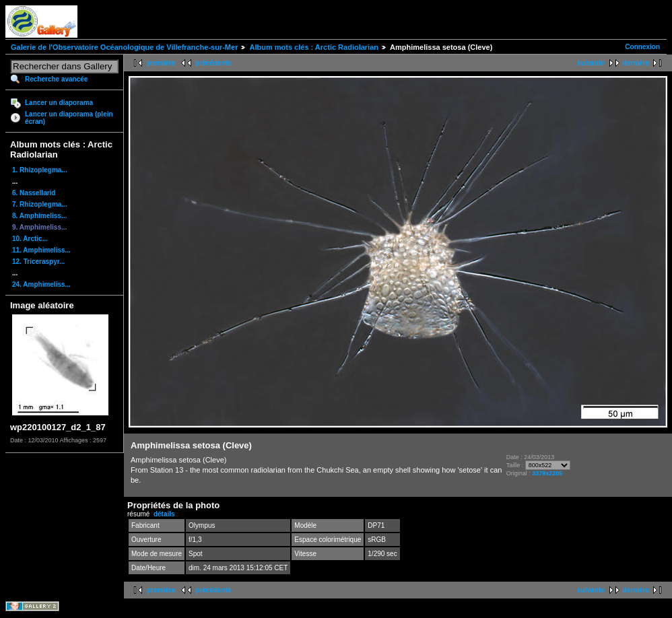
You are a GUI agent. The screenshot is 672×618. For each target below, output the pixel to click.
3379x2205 (547, 473)
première (161, 63)
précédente (213, 63)
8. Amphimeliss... (39, 216)
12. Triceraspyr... (38, 262)
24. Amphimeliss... (41, 284)
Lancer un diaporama (59, 103)
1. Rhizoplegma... (40, 170)
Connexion (642, 47)
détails (164, 514)
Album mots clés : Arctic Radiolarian (314, 47)
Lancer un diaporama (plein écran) (69, 118)
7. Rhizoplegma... (40, 204)
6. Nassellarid (34, 193)
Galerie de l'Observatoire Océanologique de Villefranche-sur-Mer (124, 47)
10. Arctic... (30, 239)
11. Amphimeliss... (41, 250)
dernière (636, 63)
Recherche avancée (56, 79)
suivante (591, 63)
